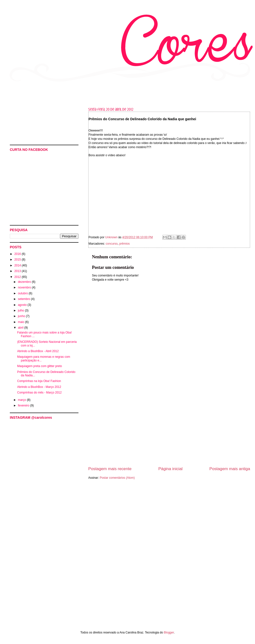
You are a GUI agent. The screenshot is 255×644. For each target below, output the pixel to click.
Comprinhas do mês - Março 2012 (39, 393)
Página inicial (171, 469)
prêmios (124, 244)
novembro (25, 287)
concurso (112, 244)
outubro (23, 293)
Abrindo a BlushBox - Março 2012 (39, 387)
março (22, 400)
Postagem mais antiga (230, 469)
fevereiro (24, 405)
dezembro (25, 282)
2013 (18, 271)
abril (21, 328)
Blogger (169, 632)
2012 (18, 277)
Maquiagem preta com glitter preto (40, 366)
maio (21, 322)
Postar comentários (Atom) (117, 478)
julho (21, 310)
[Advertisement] (32, 580)
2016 (18, 254)
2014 (18, 265)
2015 (18, 260)
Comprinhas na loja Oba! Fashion (39, 381)
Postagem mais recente (110, 469)
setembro (24, 299)
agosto (23, 305)
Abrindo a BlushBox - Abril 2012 (38, 351)
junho (22, 316)
